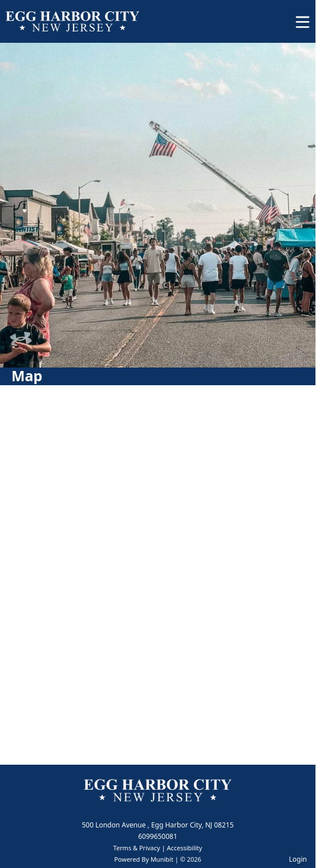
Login (298, 859)
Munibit (162, 859)
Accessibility (184, 848)
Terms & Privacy (137, 848)
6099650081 (158, 836)
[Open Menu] (303, 22)
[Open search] (272, 26)
